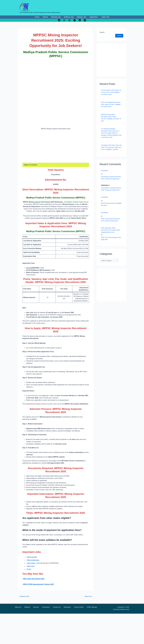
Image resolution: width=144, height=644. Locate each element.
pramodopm (105, 171)
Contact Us (57, 607)
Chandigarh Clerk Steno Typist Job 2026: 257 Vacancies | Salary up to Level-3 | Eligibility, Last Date (111, 147)
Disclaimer (67, 607)
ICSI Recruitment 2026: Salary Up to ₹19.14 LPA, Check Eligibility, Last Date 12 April (111, 92)
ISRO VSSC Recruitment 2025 (34, 579)
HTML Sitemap (92, 607)
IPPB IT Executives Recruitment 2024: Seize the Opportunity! (110, 220)
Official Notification (33, 560)
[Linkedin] (80, 20)
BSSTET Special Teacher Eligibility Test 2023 (111, 204)
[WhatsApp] (64, 20)
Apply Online (31, 563)
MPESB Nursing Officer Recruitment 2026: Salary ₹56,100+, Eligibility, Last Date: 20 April (111, 118)
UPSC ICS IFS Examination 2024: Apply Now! (111, 238)
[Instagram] (85, 20)
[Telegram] (75, 20)
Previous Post (24, 596)
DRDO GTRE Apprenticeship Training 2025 (38, 584)
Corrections (46, 607)
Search (102, 32)
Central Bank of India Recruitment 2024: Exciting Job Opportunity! (111, 178)
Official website (32, 557)
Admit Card (31, 566)
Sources (36, 607)
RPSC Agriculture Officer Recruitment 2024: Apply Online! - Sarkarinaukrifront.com (111, 230)
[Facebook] (59, 20)
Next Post (89, 596)
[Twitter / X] (69, 20)
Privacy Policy (79, 607)
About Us (18, 607)
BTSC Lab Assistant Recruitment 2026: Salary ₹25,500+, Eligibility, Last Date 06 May (111, 104)
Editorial (27, 607)
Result (29, 569)
